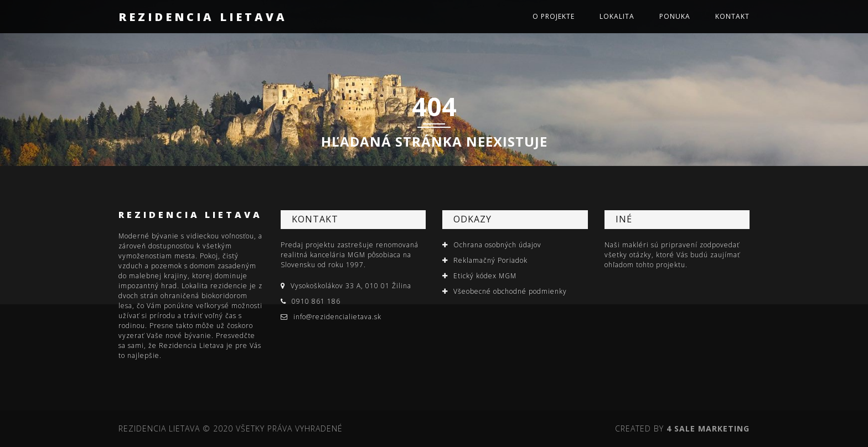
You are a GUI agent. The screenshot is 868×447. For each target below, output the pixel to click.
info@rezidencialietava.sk (337, 317)
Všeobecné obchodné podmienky (510, 291)
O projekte (554, 16)
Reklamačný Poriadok (490, 260)
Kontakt (732, 16)
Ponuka (675, 16)
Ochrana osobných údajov (497, 245)
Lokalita (617, 16)
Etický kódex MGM (485, 276)
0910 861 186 (316, 301)
